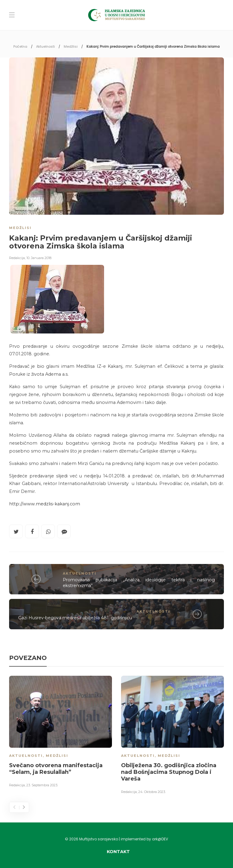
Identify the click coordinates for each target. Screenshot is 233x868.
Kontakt (118, 852)
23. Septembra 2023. (42, 785)
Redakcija (17, 258)
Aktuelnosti (46, 46)
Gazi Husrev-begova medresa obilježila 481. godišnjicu (75, 618)
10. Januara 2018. (39, 258)
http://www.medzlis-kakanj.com (45, 504)
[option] (61, 733)
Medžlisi (71, 46)
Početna (20, 46)
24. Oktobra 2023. (152, 792)
